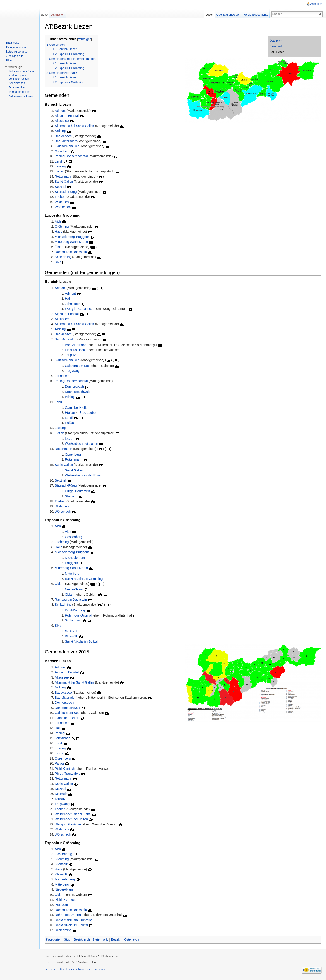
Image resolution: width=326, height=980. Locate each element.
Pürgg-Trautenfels (79, 491)
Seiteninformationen (21, 96)
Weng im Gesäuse (79, 309)
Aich (59, 222)
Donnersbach (75, 387)
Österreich (276, 41)
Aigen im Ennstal (68, 116)
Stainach (72, 496)
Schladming (64, 257)
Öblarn (60, 247)
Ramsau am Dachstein (72, 252)
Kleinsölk (72, 636)
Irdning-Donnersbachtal (72, 156)
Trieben (61, 197)
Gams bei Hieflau (78, 408)
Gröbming (63, 227)
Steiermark (276, 47)
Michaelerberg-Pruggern (73, 237)
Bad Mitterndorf (67, 141)
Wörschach (64, 207)
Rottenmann (64, 177)
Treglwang (73, 371)
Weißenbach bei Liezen (82, 444)
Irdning (71, 397)
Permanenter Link (20, 92)
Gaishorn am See (68, 146)
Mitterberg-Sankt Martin (72, 242)
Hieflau (71, 413)
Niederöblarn (75, 590)
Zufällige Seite (15, 56)
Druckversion (17, 88)
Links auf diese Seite (21, 71)
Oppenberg (74, 455)
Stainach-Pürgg (67, 192)
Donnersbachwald (79, 392)
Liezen (60, 172)
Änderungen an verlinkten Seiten (19, 77)
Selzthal (61, 187)
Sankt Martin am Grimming (85, 579)
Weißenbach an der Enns (84, 476)
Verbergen (85, 39)
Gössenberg (74, 537)
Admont (61, 111)
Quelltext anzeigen (228, 15)
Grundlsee (63, 151)
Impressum (99, 970)
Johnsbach (74, 304)
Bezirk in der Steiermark (92, 940)
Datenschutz (51, 970)
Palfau (70, 423)
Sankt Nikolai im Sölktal (82, 641)
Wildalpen (63, 202)
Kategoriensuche (16, 47)
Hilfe (9, 60)
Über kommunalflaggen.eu (76, 970)
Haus (59, 232)
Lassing (61, 167)
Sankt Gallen (65, 182)
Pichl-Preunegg (77, 610)
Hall (69, 299)
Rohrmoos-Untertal (79, 615)
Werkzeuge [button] (15, 67)
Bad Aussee (64, 136)
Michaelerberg (76, 558)
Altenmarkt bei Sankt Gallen (75, 126)
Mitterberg (73, 574)
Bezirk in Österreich (126, 940)
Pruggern (72, 563)
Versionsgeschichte (255, 15)
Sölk (59, 262)
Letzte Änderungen (18, 52)
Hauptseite (13, 43)
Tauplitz (71, 355)
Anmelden (316, 4)
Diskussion (58, 15)
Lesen (209, 15)
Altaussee (63, 121)
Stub (68, 940)
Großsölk (72, 631)
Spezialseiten (17, 83)
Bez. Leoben (89, 413)
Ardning (61, 131)
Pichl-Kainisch (76, 350)
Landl (60, 161)
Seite (45, 15)
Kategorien (55, 940)
